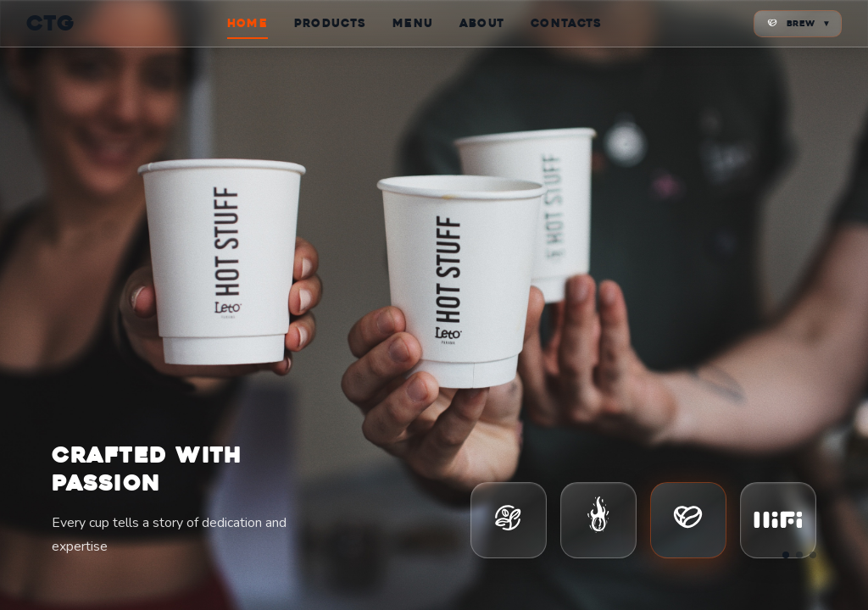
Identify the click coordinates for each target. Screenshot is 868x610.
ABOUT (482, 23)
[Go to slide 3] (813, 555)
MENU (413, 23)
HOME (248, 23)
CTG (51, 23)
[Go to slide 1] (786, 555)
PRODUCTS (330, 23)
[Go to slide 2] (799, 555)
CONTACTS (566, 23)
